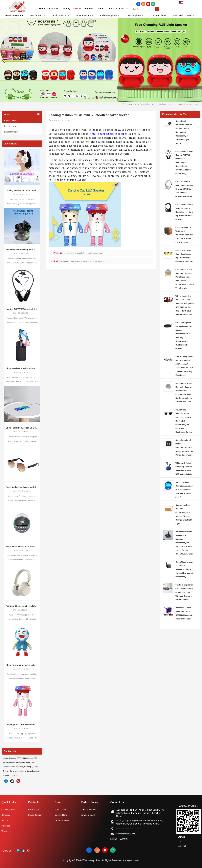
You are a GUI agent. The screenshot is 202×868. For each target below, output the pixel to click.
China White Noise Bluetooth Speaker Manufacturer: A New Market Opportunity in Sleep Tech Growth (185, 279)
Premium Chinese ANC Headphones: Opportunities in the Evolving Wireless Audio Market (22, 606)
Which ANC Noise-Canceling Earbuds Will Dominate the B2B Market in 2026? (184, 469)
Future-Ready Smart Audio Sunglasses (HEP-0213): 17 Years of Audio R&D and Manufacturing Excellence (184, 366)
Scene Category (37, 815)
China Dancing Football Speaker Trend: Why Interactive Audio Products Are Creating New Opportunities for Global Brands (22, 665)
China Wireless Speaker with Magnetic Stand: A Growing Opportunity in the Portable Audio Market (22, 368)
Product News (145, 104)
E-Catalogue (35, 809)
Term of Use (8, 831)
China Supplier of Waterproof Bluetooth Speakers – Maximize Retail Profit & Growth (184, 235)
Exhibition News (11, 132)
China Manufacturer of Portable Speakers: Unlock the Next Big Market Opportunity (184, 569)
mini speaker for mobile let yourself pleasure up (83, 253)
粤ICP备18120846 (131, 859)
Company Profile (10, 809)
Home (127, 104)
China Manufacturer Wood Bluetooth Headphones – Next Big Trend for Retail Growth (184, 212)
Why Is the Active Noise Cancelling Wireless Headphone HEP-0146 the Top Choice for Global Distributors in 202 (185, 305)
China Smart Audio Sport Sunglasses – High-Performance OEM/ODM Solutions (184, 256)
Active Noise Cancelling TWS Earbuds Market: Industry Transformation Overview (22, 250)
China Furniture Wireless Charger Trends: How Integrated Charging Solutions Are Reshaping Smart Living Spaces (22, 428)
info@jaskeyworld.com (128, 834)
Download (6, 826)
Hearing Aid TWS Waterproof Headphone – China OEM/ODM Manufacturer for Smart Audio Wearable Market (22, 309)
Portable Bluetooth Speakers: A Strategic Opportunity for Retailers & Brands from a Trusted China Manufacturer (184, 543)
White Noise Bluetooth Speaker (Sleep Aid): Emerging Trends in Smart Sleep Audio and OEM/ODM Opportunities (22, 547)
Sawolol (124, 839)
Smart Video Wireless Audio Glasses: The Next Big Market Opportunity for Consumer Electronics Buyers (184, 421)
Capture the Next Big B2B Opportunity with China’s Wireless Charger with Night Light (184, 514)
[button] (85, 98)
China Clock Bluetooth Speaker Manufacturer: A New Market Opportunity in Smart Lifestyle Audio (184, 132)
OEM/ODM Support (92, 809)
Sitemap (181, 837)
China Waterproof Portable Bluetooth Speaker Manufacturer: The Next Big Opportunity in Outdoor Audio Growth (184, 336)
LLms (179, 840)
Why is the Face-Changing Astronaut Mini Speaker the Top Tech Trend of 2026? (184, 490)
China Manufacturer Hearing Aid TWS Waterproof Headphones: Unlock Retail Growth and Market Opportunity (184, 162)
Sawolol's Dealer (90, 815)
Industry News (11, 126)
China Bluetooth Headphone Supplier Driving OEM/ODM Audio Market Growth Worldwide (184, 189)
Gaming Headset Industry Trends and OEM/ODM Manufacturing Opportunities (22, 190)
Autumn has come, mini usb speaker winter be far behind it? (84, 261)
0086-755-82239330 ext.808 (131, 829)
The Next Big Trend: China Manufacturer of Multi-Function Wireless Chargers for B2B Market (184, 592)
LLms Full (181, 844)
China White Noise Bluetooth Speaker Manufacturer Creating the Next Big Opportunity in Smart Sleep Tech (184, 392)
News (135, 104)
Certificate (7, 815)
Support (5, 820)
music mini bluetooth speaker (109, 134)
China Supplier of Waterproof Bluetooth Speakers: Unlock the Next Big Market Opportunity (184, 448)
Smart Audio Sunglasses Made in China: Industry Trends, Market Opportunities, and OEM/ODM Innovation (22, 487)
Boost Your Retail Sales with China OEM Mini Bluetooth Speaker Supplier (184, 613)
